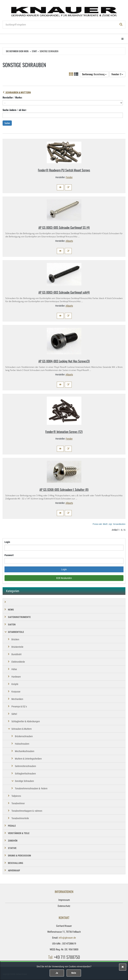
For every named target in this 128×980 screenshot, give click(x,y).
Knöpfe (15, 684)
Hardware (16, 677)
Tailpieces (16, 796)
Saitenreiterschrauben (25, 766)
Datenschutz (64, 906)
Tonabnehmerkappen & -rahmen (27, 811)
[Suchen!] (121, 25)
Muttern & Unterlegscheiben (28, 759)
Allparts (69, 241)
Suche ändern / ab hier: (15, 110)
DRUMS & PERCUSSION (19, 856)
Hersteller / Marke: (12, 97)
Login (7, 542)
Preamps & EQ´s (19, 706)
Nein (74, 973)
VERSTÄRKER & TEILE (19, 833)
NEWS (11, 610)
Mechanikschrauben (25, 751)
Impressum (64, 900)
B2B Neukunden (64, 578)
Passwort (9, 555)
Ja (57, 973)
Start (34, 51)
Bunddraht (16, 654)
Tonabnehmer (18, 803)
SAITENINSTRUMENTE (19, 617)
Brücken (15, 639)
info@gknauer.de (67, 938)
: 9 (117, 74)
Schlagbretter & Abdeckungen (26, 721)
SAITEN (12, 625)
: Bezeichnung (94, 74)
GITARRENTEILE (16, 632)
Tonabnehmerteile (20, 818)
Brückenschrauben (24, 736)
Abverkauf (14, 870)
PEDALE (12, 826)
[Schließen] (123, 967)
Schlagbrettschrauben (25, 774)
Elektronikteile (18, 662)
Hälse (14, 669)
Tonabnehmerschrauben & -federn (31, 788)
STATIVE (12, 848)
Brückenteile (17, 647)
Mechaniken (17, 699)
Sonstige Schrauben (24, 781)
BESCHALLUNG (16, 863)
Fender (69, 177)
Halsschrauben (22, 744)
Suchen (7, 123)
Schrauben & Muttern (17, 92)
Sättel (14, 714)
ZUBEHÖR (13, 841)
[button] (60, 187)
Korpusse (16, 692)
